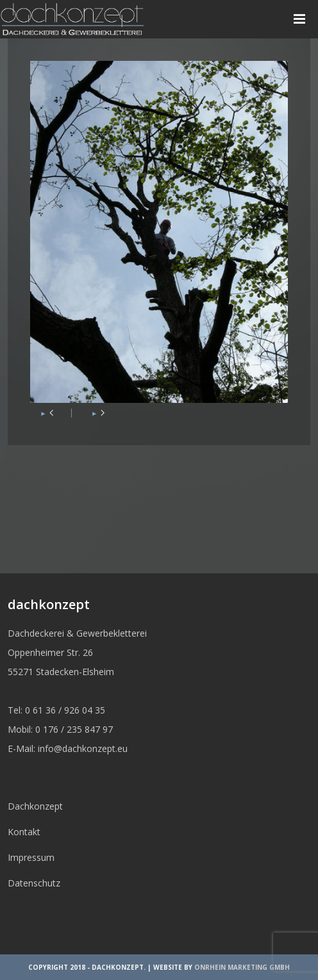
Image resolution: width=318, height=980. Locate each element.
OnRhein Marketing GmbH (242, 967)
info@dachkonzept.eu (83, 748)
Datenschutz (34, 883)
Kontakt (24, 832)
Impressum (31, 857)
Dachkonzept (35, 806)
